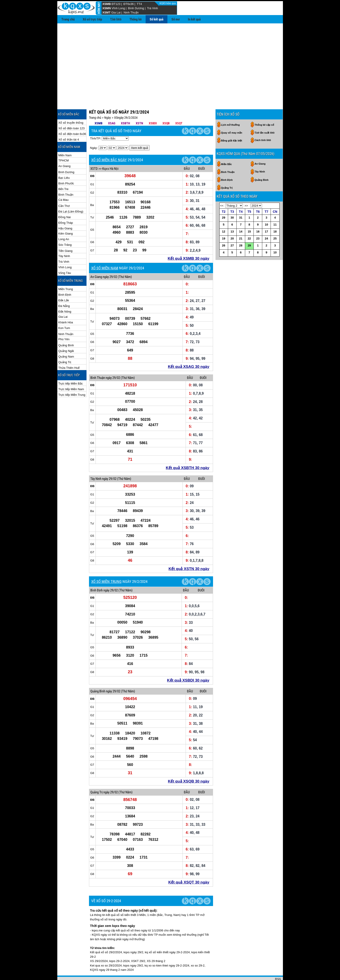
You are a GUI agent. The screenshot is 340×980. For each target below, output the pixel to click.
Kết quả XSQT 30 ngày (189, 868)
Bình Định (65, 280)
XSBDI (153, 109)
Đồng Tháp (66, 208)
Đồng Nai (65, 202)
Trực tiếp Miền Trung (72, 380)
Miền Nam (65, 141)
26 (224, 231)
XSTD (94, 154)
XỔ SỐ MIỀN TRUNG (106, 567)
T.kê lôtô (116, 19)
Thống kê (136, 19)
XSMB (107, 4)
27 (232, 231)
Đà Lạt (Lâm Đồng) (71, 197)
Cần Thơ (64, 191)
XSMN (107, 8)
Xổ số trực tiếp (92, 19)
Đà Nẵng (64, 291)
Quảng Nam (66, 342)
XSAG (112, 109)
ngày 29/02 (110, 262)
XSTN (139, 109)
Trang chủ (68, 19)
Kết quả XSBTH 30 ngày (188, 453)
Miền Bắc (227, 150)
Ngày (108, 103)
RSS (278, 964)
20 (232, 224)
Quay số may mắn (232, 118)
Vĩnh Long (118, 8)
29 (224, 203)
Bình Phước (66, 169)
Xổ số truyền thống (71, 108)
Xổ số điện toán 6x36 (72, 119)
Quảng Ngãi (66, 336)
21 (241, 224)
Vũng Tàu (65, 258)
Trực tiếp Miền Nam (71, 375)
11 (275, 210)
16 (258, 217)
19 (224, 224)
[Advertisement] (170, 57)
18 (275, 217)
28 (241, 231)
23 (258, 224)
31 (241, 203)
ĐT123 (116, 4)
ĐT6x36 (129, 4)
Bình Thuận (66, 180)
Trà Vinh (152, 8)
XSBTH (126, 109)
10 (266, 210)
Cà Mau (64, 185)
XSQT (179, 109)
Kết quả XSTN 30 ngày (189, 554)
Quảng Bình (66, 331)
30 (232, 203)
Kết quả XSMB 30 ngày (188, 244)
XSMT (107, 12)
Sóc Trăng (65, 230)
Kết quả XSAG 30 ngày (189, 352)
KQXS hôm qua (168, 3)
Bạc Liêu (64, 163)
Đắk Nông (65, 297)
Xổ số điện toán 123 (72, 114)
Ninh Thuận (131, 12)
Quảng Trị (65, 348)
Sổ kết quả (157, 19)
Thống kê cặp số (264, 110)
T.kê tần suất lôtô (265, 118)
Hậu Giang (65, 214)
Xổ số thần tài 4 (69, 125)
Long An (64, 225)
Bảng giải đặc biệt (232, 126)
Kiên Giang (66, 219)
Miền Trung (66, 274)
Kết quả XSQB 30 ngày (189, 767)
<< (222, 191)
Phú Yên (64, 325)
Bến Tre (63, 174)
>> (246, 191)
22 (249, 224)
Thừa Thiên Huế (69, 353)
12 (224, 217)
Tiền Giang (66, 236)
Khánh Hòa (66, 308)
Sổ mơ (176, 19)
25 (275, 224)
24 (266, 224)
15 (249, 217)
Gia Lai (116, 12)
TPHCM (64, 146)
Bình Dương (136, 8)
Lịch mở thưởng (230, 110)
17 (266, 217)
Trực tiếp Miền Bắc (71, 369)
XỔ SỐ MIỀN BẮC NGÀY (109, 145)
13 (232, 217)
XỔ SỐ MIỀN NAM (105, 253)
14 (241, 217)
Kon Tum (64, 313)
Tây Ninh (64, 241)
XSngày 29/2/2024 (126, 103)
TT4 (139, 4)
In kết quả (194, 19)
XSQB (166, 109)
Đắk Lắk (64, 286)
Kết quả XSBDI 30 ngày (188, 666)
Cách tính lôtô (263, 125)
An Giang (64, 151)
